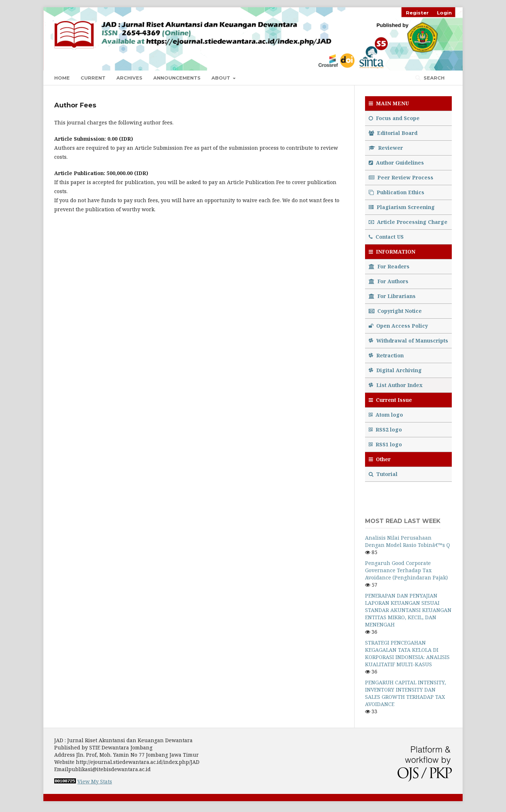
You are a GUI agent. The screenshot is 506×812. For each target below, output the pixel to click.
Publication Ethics (396, 192)
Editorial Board (393, 133)
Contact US (386, 237)
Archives (129, 78)
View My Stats (95, 781)
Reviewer (386, 148)
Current (93, 78)
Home (62, 78)
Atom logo (387, 415)
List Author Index (396, 385)
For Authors (389, 281)
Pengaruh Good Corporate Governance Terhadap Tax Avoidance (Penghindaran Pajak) (406, 570)
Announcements (177, 78)
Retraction (386, 355)
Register (417, 13)
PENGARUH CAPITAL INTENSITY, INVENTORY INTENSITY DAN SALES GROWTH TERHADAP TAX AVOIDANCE (406, 693)
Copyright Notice (395, 311)
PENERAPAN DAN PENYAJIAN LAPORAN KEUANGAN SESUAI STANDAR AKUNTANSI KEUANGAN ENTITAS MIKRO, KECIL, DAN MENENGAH (408, 610)
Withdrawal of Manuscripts (408, 341)
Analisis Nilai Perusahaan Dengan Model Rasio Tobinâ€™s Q (408, 541)
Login (444, 13)
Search (433, 78)
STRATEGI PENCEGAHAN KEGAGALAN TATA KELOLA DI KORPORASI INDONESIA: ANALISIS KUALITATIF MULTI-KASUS (407, 653)
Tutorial (384, 474)
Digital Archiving (395, 370)
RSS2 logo (386, 430)
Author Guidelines (396, 163)
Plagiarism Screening (402, 207)
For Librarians (392, 296)
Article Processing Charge (408, 222)
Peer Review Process (401, 177)
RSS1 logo (386, 444)
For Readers (389, 266)
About (222, 78)
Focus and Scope (394, 118)
